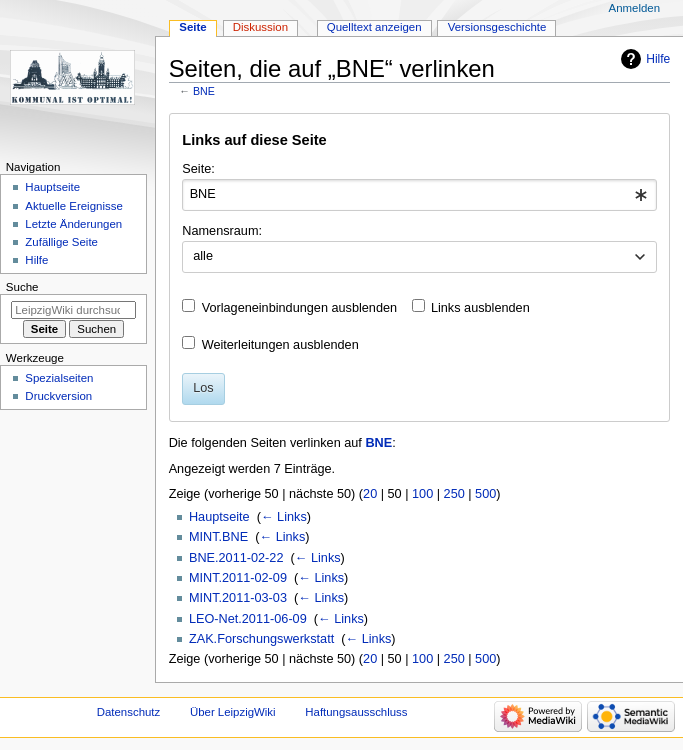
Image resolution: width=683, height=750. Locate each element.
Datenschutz (129, 712)
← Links (284, 517)
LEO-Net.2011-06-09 (248, 619)
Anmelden (635, 8)
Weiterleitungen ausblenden (280, 345)
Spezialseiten (59, 378)
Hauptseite (219, 517)
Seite (192, 27)
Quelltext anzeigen (374, 27)
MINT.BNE (218, 537)
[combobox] (419, 195)
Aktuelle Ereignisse (73, 206)
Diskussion (260, 27)
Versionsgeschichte (497, 27)
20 (370, 494)
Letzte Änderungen (73, 224)
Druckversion (58, 396)
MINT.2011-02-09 (238, 578)
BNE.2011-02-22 (236, 558)
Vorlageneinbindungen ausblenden (299, 308)
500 (485, 494)
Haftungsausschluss (356, 712)
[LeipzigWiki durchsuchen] (73, 310)
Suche (22, 287)
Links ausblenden (480, 308)
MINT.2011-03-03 (238, 598)
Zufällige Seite (61, 242)
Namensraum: (222, 231)
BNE (204, 91)
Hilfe (658, 59)
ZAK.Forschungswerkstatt (261, 639)
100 (422, 494)
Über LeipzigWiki (233, 712)
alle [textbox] (203, 256)
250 (454, 494)
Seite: (198, 169)
